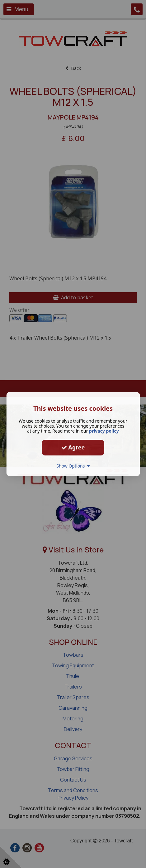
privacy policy (104, 431)
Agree (73, 447)
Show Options (73, 466)
